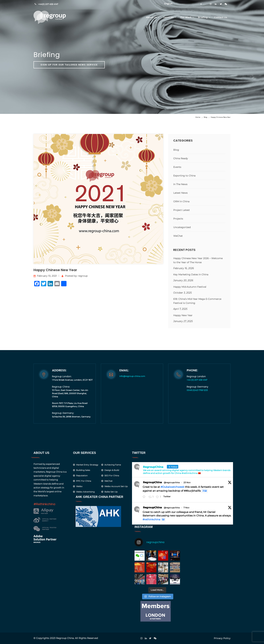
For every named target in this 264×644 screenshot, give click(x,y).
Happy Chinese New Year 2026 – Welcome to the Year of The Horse (198, 260)
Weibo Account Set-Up (116, 486)
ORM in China (181, 201)
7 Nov (186, 508)
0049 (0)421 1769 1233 (197, 390)
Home (198, 117)
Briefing (203, 17)
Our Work (186, 17)
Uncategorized (182, 227)
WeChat (178, 236)
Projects (178, 219)
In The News (180, 184)
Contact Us (221, 17)
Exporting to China (184, 176)
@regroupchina (172, 482)
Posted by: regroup (75, 276)
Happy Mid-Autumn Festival (190, 287)
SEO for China (112, 476)
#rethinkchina (151, 519)
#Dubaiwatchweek (172, 487)
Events (177, 167)
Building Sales (83, 470)
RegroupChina (152, 482)
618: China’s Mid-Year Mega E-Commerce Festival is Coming (197, 301)
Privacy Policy (222, 638)
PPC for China (84, 481)
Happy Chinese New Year (221, 117)
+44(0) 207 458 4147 (48, 4)
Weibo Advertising (85, 492)
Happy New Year (183, 315)
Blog (205, 117)
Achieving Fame (113, 465)
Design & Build (112, 470)
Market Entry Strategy (87, 465)
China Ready (181, 158)
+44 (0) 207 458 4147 (197, 380)
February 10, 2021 (45, 276)
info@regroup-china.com (132, 376)
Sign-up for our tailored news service (69, 65)
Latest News (180, 193)
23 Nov (187, 482)
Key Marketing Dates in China (191, 275)
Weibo (79, 486)
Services (168, 17)
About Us (151, 17)
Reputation (82, 476)
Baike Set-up (111, 492)
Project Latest (181, 210)
